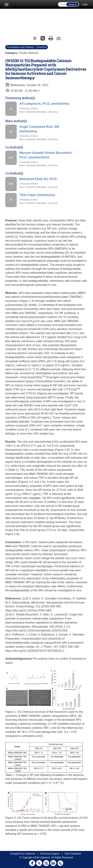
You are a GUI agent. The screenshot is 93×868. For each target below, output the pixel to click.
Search (72, 5)
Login (85, 4)
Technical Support (50, 854)
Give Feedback (73, 854)
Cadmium (30, 854)
